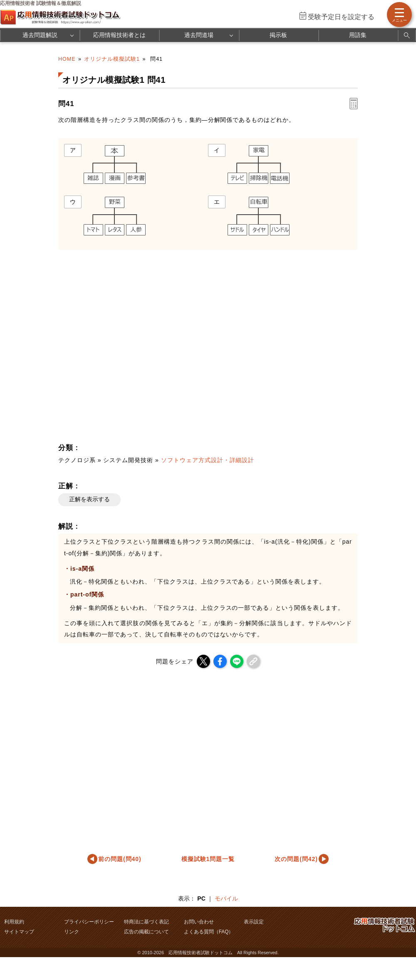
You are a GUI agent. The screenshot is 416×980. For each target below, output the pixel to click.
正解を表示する (89, 499)
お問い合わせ (199, 922)
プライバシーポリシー (89, 922)
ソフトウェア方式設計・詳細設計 (208, 460)
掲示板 (278, 35)
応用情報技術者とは (119, 35)
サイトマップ (19, 932)
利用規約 (14, 922)
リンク (72, 932)
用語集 (358, 35)
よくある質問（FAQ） (209, 932)
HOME (67, 59)
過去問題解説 (40, 35)
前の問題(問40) (120, 859)
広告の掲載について (146, 932)
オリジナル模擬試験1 (112, 59)
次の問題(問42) (296, 859)
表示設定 (254, 922)
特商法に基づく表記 (146, 922)
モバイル (226, 898)
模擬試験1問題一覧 (208, 859)
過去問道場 (199, 35)
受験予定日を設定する (341, 17)
